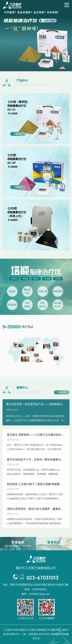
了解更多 (18, 134)
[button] (33, 67)
